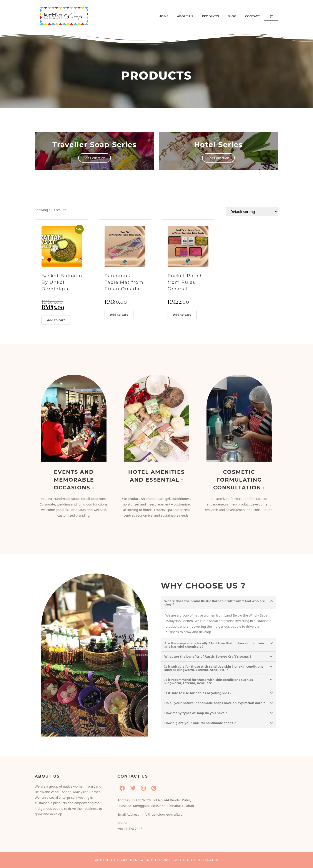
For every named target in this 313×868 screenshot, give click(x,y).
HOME (163, 16)
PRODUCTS (211, 16)
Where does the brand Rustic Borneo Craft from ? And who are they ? (215, 603)
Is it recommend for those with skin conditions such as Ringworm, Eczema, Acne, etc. (209, 681)
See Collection (95, 158)
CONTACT (253, 16)
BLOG (232, 16)
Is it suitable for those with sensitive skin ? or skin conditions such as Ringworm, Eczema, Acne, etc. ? (214, 668)
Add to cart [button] (56, 320)
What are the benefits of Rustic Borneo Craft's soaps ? (208, 656)
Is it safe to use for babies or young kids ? (198, 693)
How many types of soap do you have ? (196, 713)
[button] (218, 603)
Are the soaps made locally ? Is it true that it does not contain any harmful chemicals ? (214, 645)
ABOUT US (185, 16)
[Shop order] (252, 212)
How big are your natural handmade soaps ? (200, 723)
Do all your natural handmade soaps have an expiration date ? (215, 703)
